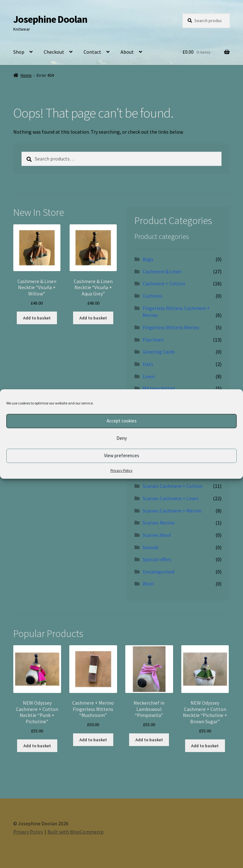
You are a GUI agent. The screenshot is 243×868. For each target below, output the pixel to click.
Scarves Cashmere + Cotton (172, 486)
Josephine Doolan (50, 19)
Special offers (157, 559)
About (127, 52)
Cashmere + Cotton (164, 283)
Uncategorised (159, 572)
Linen (149, 376)
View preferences (122, 455)
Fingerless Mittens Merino (171, 327)
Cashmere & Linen (162, 271)
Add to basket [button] (37, 318)
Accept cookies (122, 421)
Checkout (54, 52)
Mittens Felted (159, 388)
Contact (92, 52)
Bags (148, 259)
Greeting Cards (159, 352)
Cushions (153, 296)
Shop (19, 52)
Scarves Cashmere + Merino (172, 511)
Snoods (151, 547)
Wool (148, 584)
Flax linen (153, 340)
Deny (122, 438)
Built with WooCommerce (75, 832)
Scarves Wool (157, 535)
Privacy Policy (121, 470)
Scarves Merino (159, 523)
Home (26, 75)
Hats (148, 364)
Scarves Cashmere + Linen (171, 498)
